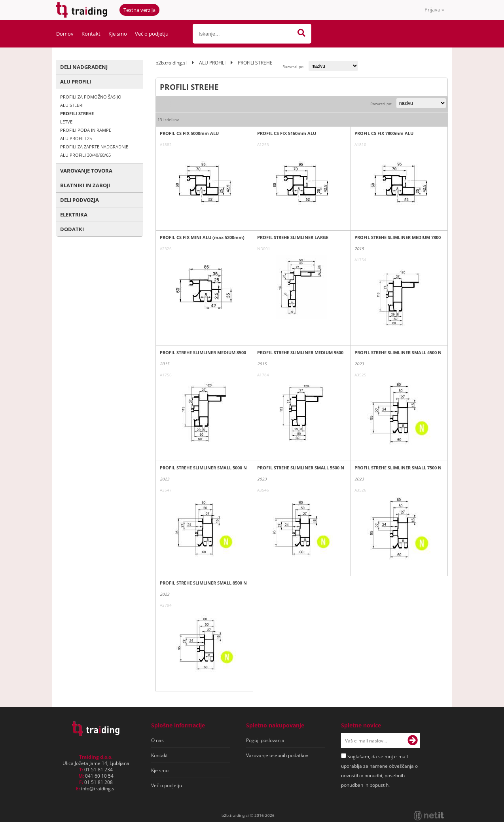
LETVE (66, 122)
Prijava (434, 9)
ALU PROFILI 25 (76, 138)
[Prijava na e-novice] (413, 740)
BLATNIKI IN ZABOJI (85, 185)
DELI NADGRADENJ (84, 67)
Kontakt (91, 34)
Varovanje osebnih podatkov (277, 755)
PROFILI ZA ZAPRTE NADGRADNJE (94, 147)
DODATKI (72, 229)
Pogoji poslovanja (265, 740)
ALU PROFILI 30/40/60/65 (85, 155)
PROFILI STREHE (77, 113)
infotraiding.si (98, 789)
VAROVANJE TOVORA (86, 171)
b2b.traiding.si (171, 63)
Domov (65, 34)
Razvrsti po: (294, 66)
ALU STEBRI (72, 105)
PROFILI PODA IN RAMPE (86, 130)
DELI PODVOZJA (80, 200)
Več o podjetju (152, 34)
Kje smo (118, 34)
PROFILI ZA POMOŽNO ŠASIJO (91, 97)
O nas (157, 740)
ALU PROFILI (76, 82)
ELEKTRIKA (74, 215)
